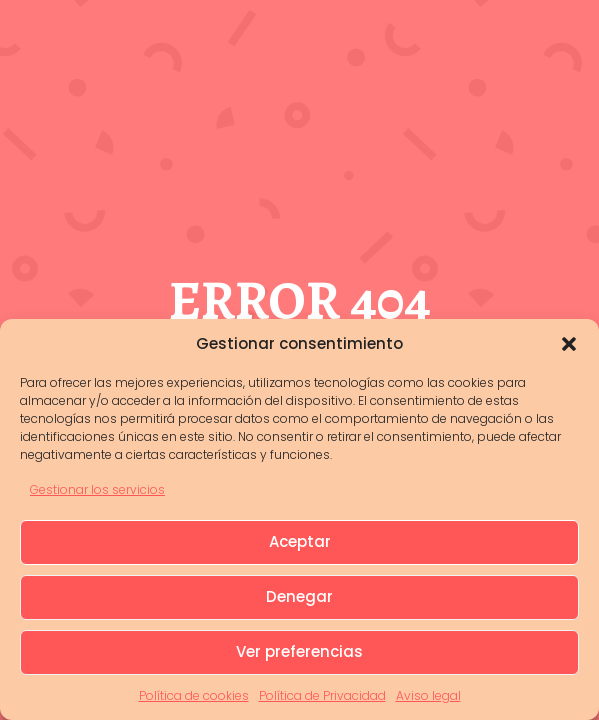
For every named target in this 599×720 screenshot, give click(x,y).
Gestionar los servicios (97, 489)
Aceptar (300, 541)
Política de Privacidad (322, 695)
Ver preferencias (299, 651)
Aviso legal (428, 695)
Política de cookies (194, 695)
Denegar (299, 596)
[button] (569, 344)
